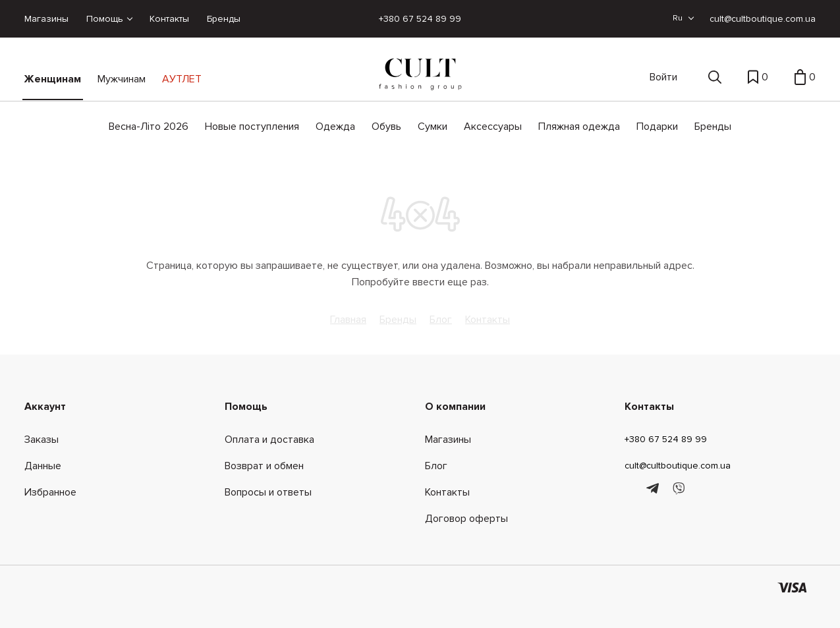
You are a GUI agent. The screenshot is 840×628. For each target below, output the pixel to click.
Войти (663, 77)
